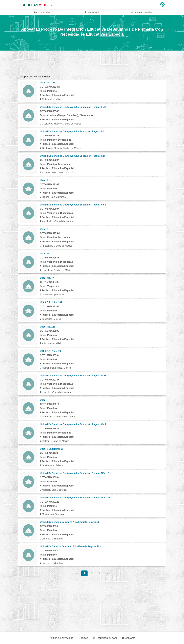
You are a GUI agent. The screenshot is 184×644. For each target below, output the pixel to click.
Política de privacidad (61, 638)
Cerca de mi (92, 12)
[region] (92, 63)
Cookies (83, 638)
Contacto (129, 638)
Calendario (142, 12)
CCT (42, 12)
